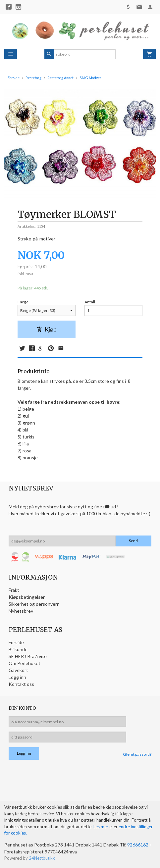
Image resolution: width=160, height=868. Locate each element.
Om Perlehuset (25, 663)
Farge (23, 302)
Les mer (101, 827)
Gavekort (18, 670)
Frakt (14, 590)
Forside (14, 78)
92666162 (138, 845)
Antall (90, 302)
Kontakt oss (21, 684)
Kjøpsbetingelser (27, 597)
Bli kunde (18, 649)
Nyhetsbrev (21, 611)
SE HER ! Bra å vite (28, 656)
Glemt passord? (137, 754)
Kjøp (47, 329)
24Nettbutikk (42, 858)
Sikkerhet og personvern (34, 604)
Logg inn (17, 677)
